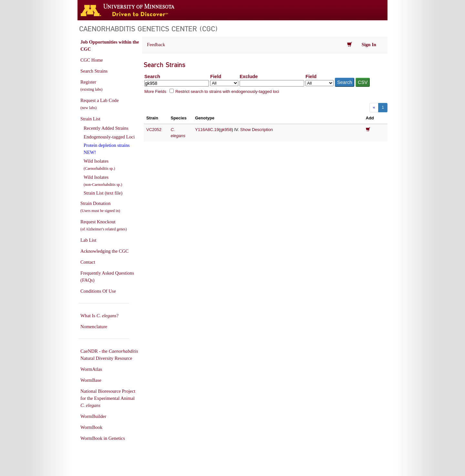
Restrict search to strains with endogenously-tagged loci (227, 91)
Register (91, 86)
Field (216, 76)
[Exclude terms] (272, 83)
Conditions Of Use (98, 291)
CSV (363, 82)
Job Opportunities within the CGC (110, 46)
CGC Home (92, 60)
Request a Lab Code (99, 104)
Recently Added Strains (106, 128)
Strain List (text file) (103, 193)
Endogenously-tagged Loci (109, 137)
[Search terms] (177, 83)
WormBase (91, 380)
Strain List (90, 119)
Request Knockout (104, 225)
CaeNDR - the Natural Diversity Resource (109, 355)
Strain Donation (100, 207)
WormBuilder (93, 416)
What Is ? (99, 316)
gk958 (226, 130)
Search (152, 76)
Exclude (249, 76)
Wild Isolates (99, 165)
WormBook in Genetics (103, 438)
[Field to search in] (224, 83)
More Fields (155, 91)
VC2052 (154, 130)
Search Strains (94, 71)
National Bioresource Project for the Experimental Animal (108, 398)
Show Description (257, 130)
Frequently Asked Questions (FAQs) (107, 277)
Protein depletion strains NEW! (107, 149)
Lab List (88, 240)
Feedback (156, 45)
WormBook (91, 427)
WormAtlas (91, 369)
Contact (88, 262)
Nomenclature (94, 327)
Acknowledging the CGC (104, 251)
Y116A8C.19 (207, 130)
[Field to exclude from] (320, 83)
